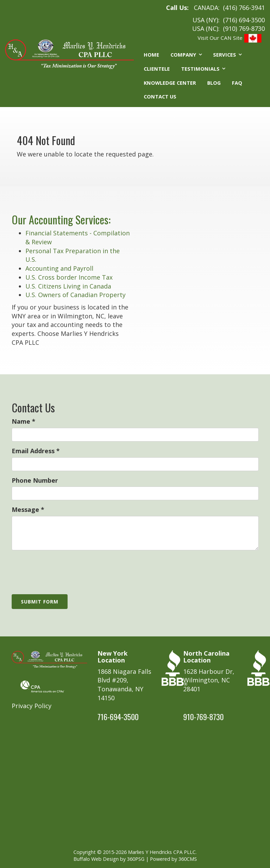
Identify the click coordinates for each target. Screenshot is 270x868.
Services (225, 55)
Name (24, 421)
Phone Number (35, 480)
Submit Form (40, 602)
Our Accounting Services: (61, 219)
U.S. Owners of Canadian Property (75, 295)
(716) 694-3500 (244, 20)
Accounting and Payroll (59, 268)
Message (28, 509)
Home (151, 55)
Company (183, 55)
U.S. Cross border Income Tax (69, 277)
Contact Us (160, 96)
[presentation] (64, 569)
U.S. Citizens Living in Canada (68, 286)
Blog (214, 83)
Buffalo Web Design (96, 859)
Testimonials (200, 69)
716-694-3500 (118, 717)
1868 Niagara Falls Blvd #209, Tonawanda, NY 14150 (124, 685)
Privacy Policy (32, 706)
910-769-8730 (203, 717)
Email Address (36, 451)
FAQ (237, 83)
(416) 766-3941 (244, 8)
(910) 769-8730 (244, 28)
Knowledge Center (170, 83)
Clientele (157, 69)
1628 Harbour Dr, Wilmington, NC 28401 (209, 680)
